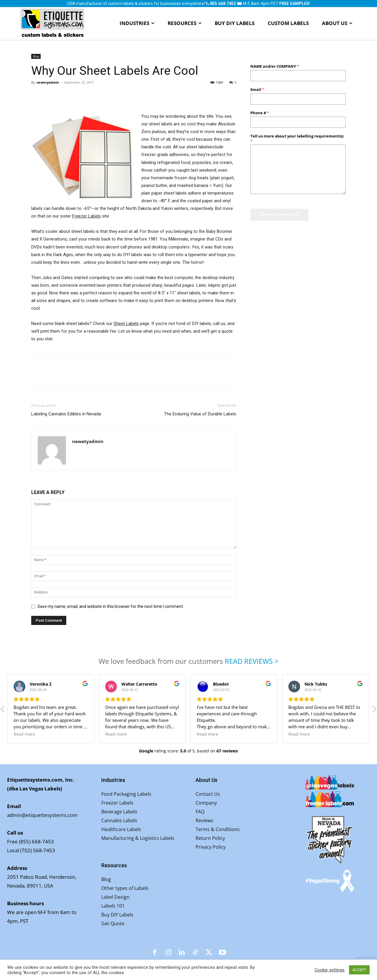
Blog (36, 56)
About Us (206, 780)
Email (257, 90)
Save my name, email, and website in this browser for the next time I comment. (111, 606)
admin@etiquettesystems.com (42, 815)
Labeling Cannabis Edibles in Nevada (66, 414)
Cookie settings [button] (330, 970)
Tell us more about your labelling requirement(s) (297, 139)
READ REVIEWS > (252, 661)
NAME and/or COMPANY (275, 66)
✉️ (239, 4)
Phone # (260, 113)
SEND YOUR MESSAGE (279, 215)
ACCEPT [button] (359, 970)
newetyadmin (48, 82)
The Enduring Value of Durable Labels (200, 414)
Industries (113, 780)
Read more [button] (25, 734)
